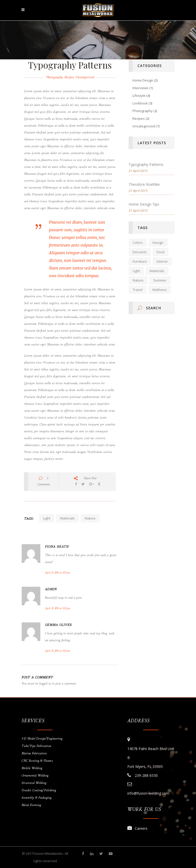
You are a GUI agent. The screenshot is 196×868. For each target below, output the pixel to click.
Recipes (69, 77)
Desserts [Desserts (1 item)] (140, 252)
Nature (90, 518)
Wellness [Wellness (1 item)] (160, 290)
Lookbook (140, 103)
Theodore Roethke (144, 184)
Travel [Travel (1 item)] (138, 290)
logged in (45, 684)
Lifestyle (139, 96)
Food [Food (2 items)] (161, 252)
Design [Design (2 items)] (158, 243)
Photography (54, 77)
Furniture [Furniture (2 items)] (140, 261)
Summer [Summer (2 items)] (160, 280)
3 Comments (43, 481)
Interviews (140, 88)
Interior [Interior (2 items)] (162, 261)
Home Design (143, 80)
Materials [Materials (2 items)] (157, 271)
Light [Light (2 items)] (136, 271)
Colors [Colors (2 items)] (138, 243)
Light (47, 518)
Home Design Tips (144, 204)
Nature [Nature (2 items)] (138, 280)
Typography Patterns (146, 164)
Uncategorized (84, 77)
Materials (68, 518)
